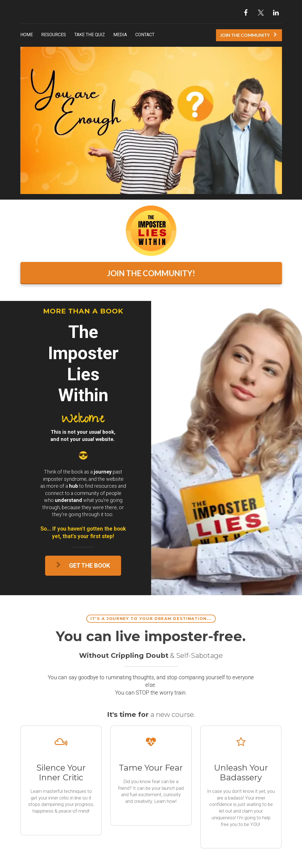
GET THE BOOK (83, 565)
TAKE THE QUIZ (90, 35)
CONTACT (145, 35)
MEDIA (120, 35)
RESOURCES (54, 35)
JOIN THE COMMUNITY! (151, 273)
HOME (27, 35)
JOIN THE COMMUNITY (248, 35)
